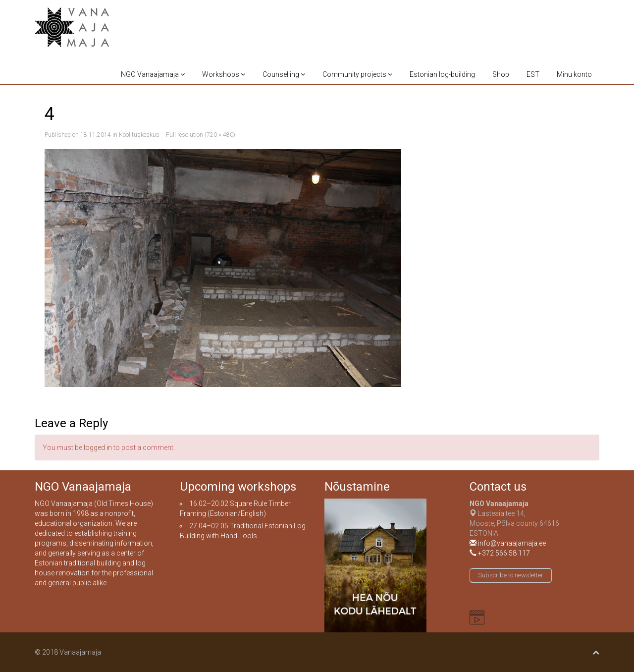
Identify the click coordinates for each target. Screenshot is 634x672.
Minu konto (574, 74)
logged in (98, 448)
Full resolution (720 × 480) (201, 135)
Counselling (284, 74)
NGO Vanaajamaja (153, 74)
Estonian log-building (442, 74)
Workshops (224, 74)
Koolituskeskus (139, 135)
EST (533, 74)
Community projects (357, 74)
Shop (501, 74)
